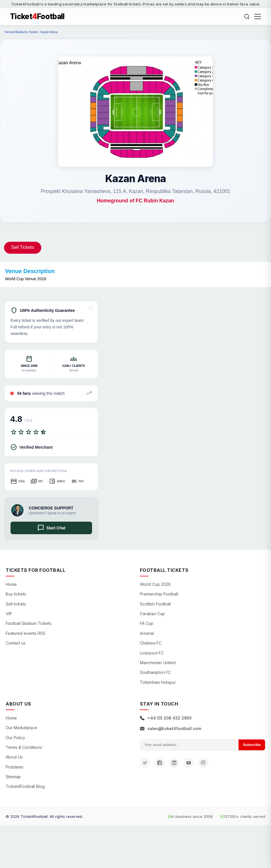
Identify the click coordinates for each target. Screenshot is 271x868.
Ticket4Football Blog (25, 786)
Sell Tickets (23, 247)
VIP (9, 614)
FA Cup (147, 623)
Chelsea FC (151, 643)
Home (11, 584)
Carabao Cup (152, 614)
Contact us (16, 643)
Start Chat (51, 528)
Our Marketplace (22, 728)
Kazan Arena (49, 32)
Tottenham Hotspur (158, 682)
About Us (14, 757)
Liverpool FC (152, 653)
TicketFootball (37, 17)
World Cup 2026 (155, 584)
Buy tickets (16, 594)
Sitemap (13, 777)
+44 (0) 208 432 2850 (166, 718)
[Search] (247, 17)
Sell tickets (16, 604)
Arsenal (147, 633)
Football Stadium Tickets (29, 623)
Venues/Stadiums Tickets (21, 32)
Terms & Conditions (24, 747)
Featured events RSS (26, 633)
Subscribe (252, 745)
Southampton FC (155, 672)
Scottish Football (155, 604)
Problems (15, 767)
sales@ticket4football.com (171, 728)
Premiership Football (159, 594)
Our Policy (15, 738)
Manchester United (158, 663)
